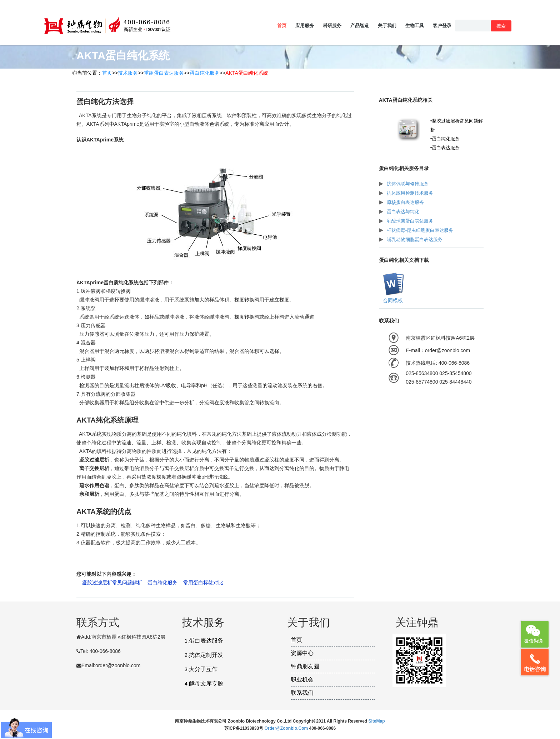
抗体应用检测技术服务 (410, 193)
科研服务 (332, 26)
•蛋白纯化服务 (445, 139)
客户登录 (442, 26)
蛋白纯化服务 (205, 73)
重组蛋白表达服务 (164, 73)
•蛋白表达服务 (445, 148)
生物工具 (415, 26)
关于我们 (387, 26)
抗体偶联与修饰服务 (408, 184)
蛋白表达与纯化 (403, 212)
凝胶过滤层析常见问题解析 (112, 583)
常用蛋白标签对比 (203, 583)
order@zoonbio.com (287, 728)
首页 (282, 26)
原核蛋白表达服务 (405, 202)
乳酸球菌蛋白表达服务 (410, 221)
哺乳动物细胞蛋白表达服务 (415, 239)
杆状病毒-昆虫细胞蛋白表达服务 (420, 230)
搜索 (501, 26)
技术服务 (128, 73)
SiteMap (377, 721)
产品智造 (360, 26)
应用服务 (305, 26)
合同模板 (392, 300)
